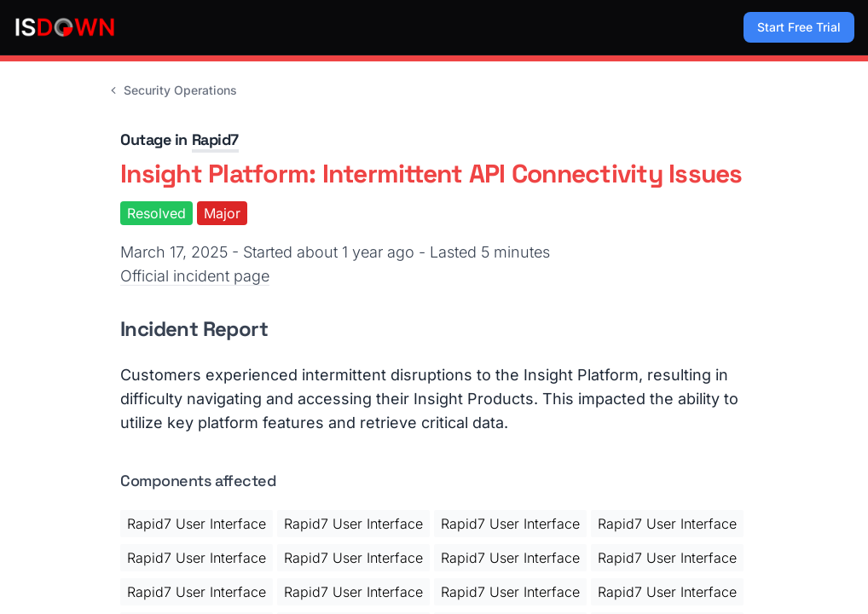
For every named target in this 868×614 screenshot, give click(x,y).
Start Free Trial (799, 27)
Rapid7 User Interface (197, 524)
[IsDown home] (65, 27)
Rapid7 (215, 139)
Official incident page (195, 276)
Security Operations (172, 90)
